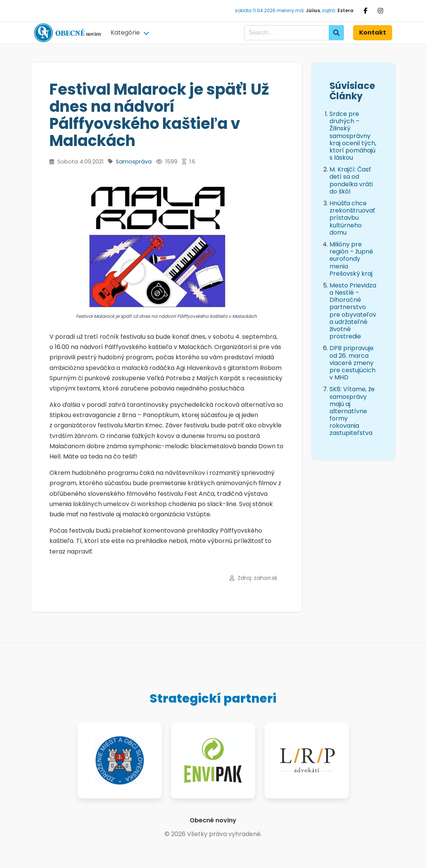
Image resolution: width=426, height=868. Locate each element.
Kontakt (373, 33)
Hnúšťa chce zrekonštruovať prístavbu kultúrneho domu (352, 218)
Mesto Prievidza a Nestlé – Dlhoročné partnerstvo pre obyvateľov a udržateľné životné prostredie (353, 311)
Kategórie (125, 33)
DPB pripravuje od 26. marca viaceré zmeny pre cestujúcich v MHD (352, 363)
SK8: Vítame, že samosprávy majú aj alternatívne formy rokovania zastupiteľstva (352, 411)
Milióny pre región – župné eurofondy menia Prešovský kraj (351, 259)
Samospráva (134, 162)
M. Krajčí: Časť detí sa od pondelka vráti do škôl (351, 180)
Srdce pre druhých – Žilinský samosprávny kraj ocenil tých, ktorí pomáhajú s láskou (353, 136)
